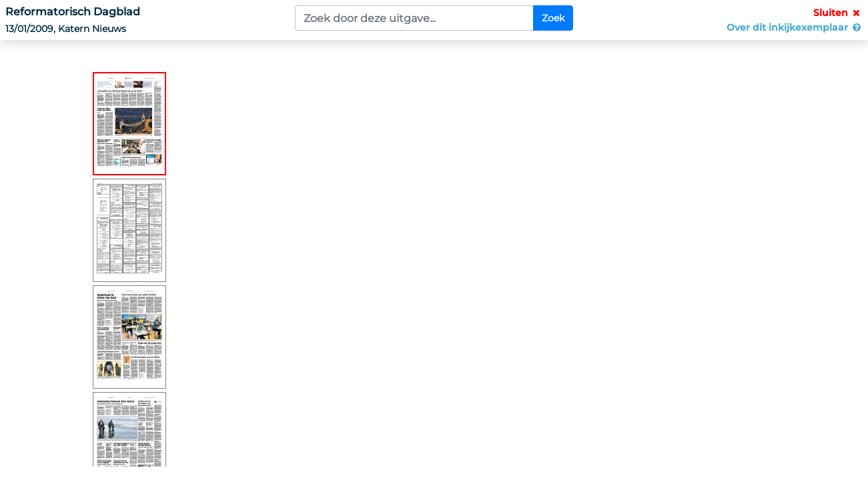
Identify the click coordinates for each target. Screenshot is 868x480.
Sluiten (838, 13)
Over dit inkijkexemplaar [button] (795, 27)
